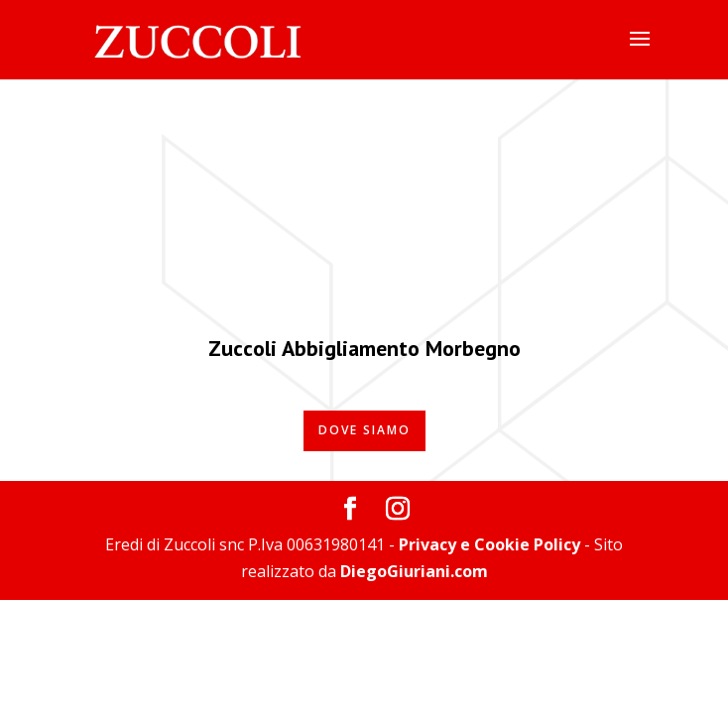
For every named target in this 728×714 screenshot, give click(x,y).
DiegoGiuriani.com (414, 571)
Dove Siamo (364, 430)
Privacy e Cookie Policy (489, 544)
